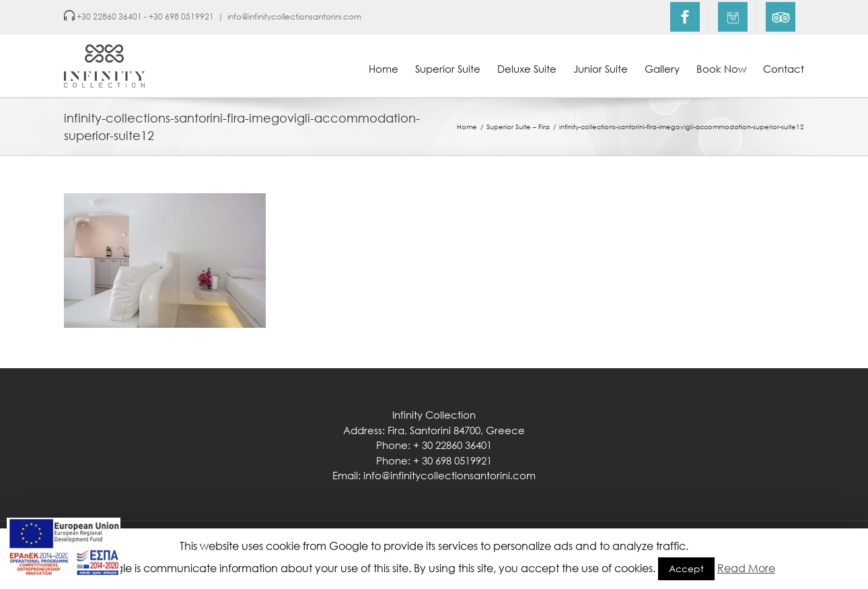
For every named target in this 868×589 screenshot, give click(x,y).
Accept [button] (686, 568)
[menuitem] (685, 17)
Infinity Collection (434, 415)
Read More (746, 568)
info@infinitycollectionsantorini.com (294, 16)
